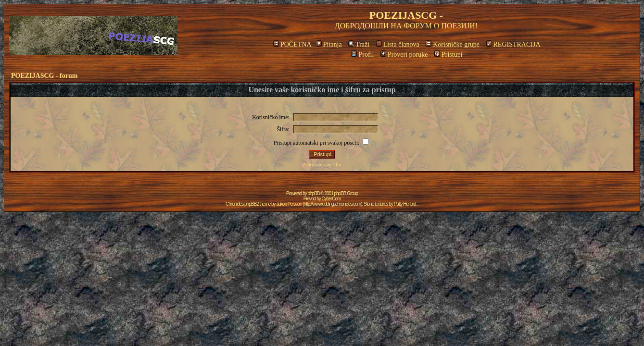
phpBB (314, 193)
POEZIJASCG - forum (44, 76)
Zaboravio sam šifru (322, 165)
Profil (362, 55)
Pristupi (448, 55)
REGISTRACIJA (513, 44)
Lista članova (398, 44)
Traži (359, 44)
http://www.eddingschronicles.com (333, 204)
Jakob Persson (289, 204)
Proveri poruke (404, 55)
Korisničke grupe (453, 44)
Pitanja (329, 44)
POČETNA (292, 44)
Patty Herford (405, 204)
